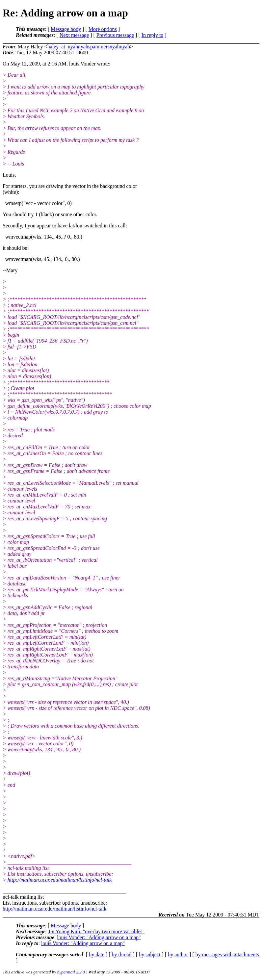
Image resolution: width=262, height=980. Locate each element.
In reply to (153, 35)
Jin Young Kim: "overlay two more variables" (97, 931)
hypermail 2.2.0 (71, 972)
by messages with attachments (227, 954)
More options (103, 29)
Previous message (115, 35)
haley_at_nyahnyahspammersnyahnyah (89, 47)
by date (97, 954)
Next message (74, 35)
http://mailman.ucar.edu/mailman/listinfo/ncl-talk (60, 880)
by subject (150, 954)
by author (178, 954)
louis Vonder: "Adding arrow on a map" (99, 937)
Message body (66, 29)
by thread (122, 954)
